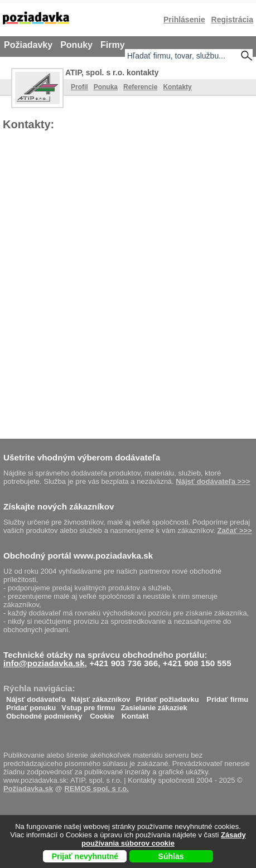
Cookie (102, 713)
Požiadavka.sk (28, 789)
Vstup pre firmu (88, 705)
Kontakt (135, 713)
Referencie (140, 87)
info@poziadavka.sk (44, 663)
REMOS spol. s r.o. (96, 789)
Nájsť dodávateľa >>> (213, 481)
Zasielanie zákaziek (154, 705)
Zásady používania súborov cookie (164, 839)
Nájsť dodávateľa (36, 697)
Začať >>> (234, 530)
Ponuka (106, 87)
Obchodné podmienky (44, 713)
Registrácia (232, 20)
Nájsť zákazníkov (101, 697)
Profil (79, 87)
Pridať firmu (227, 697)
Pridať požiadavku (168, 697)
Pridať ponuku (31, 705)
